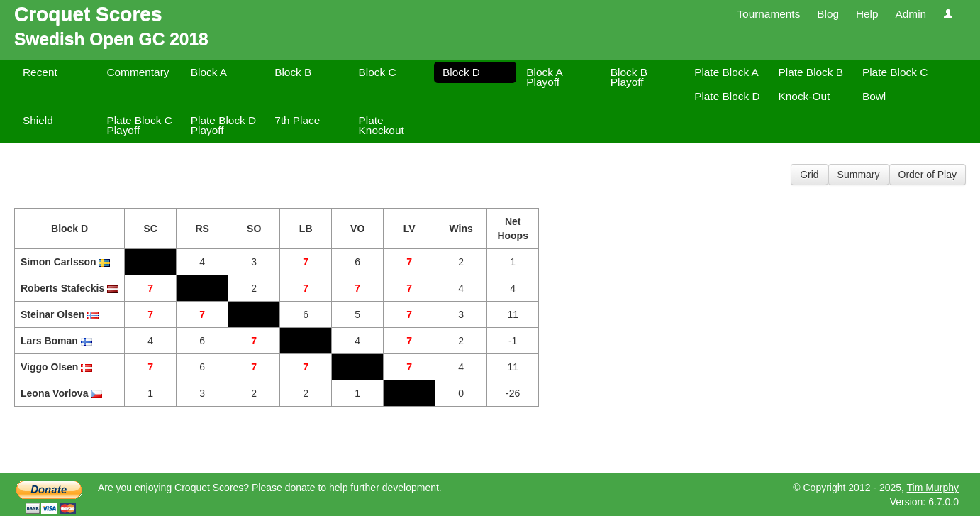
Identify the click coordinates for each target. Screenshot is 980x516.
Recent (40, 72)
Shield (38, 120)
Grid (809, 175)
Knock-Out (804, 96)
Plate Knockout (382, 125)
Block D (461, 72)
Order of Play (928, 175)
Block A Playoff (544, 77)
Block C (378, 72)
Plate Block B (811, 72)
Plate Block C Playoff (139, 125)
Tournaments (768, 14)
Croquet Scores (88, 14)
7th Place (297, 120)
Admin (911, 14)
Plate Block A (726, 72)
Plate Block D (727, 96)
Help (867, 14)
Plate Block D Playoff (223, 125)
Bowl (874, 96)
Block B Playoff (629, 77)
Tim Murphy (933, 488)
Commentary (138, 72)
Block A (209, 72)
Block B (293, 72)
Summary (859, 175)
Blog (828, 14)
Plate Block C (895, 72)
